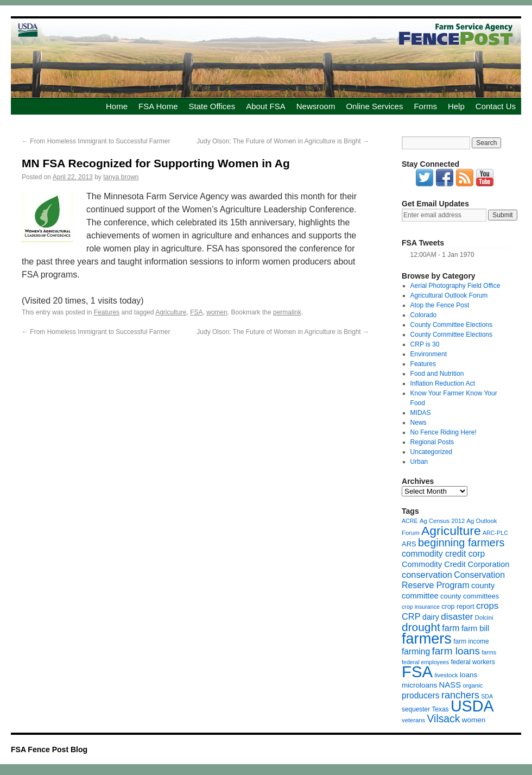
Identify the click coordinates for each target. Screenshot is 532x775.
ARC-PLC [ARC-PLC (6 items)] (495, 533)
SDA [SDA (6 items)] (487, 696)
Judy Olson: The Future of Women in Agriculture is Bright (283, 141)
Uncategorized (431, 452)
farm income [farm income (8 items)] (471, 641)
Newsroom (316, 106)
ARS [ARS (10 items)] (409, 544)
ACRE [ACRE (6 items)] (410, 521)
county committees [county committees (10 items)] (470, 596)
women (217, 312)
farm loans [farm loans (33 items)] (456, 651)
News (419, 423)
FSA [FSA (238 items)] (417, 672)
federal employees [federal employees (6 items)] (425, 662)
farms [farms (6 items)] (489, 652)
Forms (425, 106)
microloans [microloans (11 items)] (419, 685)
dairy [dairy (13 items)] (431, 617)
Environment (429, 354)
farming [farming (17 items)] (416, 651)
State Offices (212, 106)
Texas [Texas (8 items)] (441, 709)
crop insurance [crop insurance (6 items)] (421, 607)
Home (117, 106)
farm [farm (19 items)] (451, 628)
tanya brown (121, 177)
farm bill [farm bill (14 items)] (475, 628)
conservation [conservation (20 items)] (427, 575)
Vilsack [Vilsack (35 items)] (444, 719)
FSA (196, 312)
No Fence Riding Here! (444, 432)
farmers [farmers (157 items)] (427, 638)
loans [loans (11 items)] (468, 675)
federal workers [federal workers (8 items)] (473, 662)
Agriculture (171, 312)
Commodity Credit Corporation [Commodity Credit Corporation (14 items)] (455, 564)
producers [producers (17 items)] (421, 695)
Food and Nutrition (437, 374)
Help (456, 106)
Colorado (424, 315)
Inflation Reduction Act (443, 383)
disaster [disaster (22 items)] (457, 617)
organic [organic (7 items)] (473, 685)
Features (107, 312)
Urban (419, 462)
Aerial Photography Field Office (455, 286)
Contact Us (496, 106)
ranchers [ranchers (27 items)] (460, 695)
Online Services (374, 106)
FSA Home (158, 106)
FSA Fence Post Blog (49, 749)
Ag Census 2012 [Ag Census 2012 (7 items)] (442, 521)
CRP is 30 (425, 344)
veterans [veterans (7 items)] (413, 720)
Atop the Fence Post (440, 305)
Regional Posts (432, 442)
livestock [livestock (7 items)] (446, 675)
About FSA (266, 106)
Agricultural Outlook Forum (449, 295)
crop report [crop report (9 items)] (458, 607)
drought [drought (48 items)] (421, 627)
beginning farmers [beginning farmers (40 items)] (461, 543)
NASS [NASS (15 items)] (450, 685)
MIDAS (421, 413)
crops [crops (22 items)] (487, 606)
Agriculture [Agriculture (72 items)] (451, 531)
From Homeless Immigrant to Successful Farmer (96, 141)
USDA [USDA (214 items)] (472, 706)
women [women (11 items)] (474, 720)
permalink (287, 312)
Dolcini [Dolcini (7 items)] (484, 618)
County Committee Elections (451, 325)
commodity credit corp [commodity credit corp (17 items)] (443, 554)
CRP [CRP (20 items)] (411, 616)
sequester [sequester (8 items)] (416, 709)
